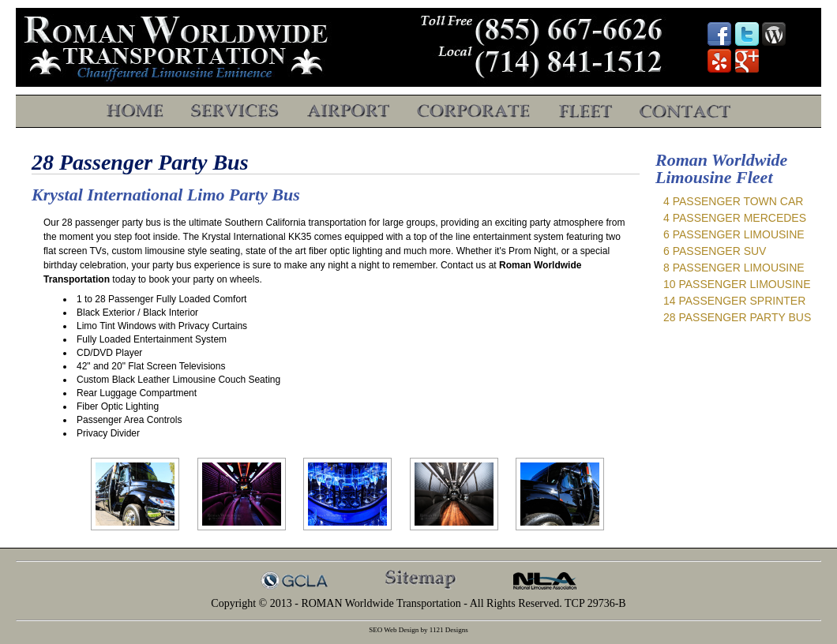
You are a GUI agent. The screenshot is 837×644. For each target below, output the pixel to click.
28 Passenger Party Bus (737, 317)
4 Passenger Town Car (733, 201)
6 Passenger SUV (715, 251)
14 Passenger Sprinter (734, 301)
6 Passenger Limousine (734, 234)
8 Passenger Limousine (734, 268)
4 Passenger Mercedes (735, 218)
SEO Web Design (394, 630)
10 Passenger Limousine (737, 284)
